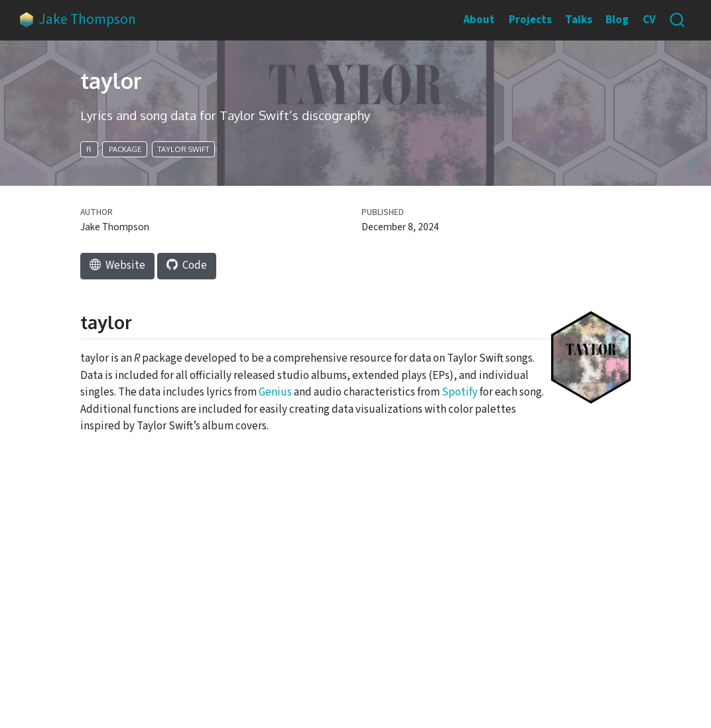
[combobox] (678, 20)
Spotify (460, 392)
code (187, 265)
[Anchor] (139, 323)
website (117, 265)
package (125, 149)
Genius (275, 392)
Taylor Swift (183, 149)
